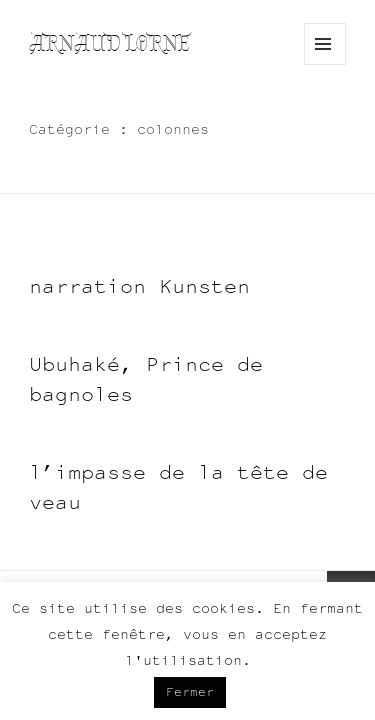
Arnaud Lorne (109, 43)
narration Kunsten (139, 285)
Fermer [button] (190, 692)
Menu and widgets (325, 64)
